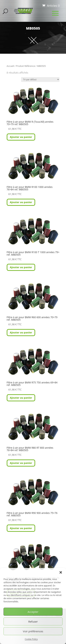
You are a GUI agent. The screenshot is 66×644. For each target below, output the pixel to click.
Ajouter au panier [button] (21, 137)
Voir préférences (33, 631)
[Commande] (40, 80)
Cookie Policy (31, 639)
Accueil (10, 66)
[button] (61, 572)
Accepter (33, 612)
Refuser (33, 621)
